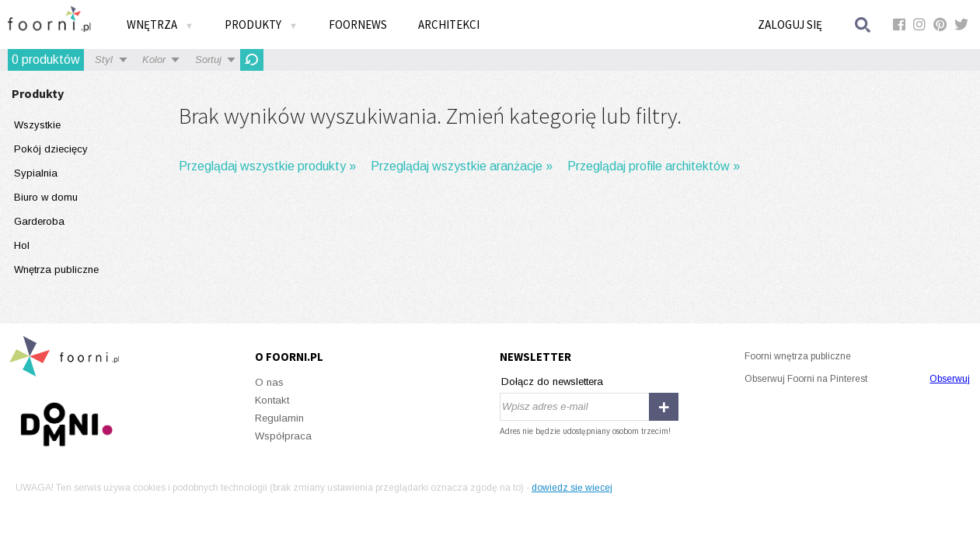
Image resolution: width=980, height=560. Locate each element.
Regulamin (279, 418)
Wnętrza (160, 24)
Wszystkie (37, 125)
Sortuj (208, 59)
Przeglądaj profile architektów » (654, 166)
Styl (104, 59)
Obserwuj (950, 379)
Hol (22, 245)
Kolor (154, 59)
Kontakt (272, 400)
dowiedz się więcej (572, 488)
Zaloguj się (790, 24)
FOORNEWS (358, 24)
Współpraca (283, 436)
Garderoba (39, 221)
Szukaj (863, 24)
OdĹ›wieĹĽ (252, 60)
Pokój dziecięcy (51, 149)
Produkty (261, 24)
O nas (269, 382)
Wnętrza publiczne (56, 269)
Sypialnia (36, 173)
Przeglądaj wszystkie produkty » (267, 166)
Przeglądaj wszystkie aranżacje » (462, 166)
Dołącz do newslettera (552, 381)
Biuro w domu (46, 197)
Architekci (449, 24)
